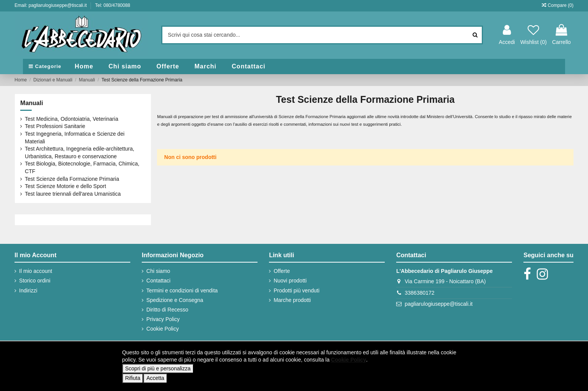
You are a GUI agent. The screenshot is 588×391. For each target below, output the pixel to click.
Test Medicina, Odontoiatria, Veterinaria (71, 119)
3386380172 (420, 293)
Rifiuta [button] (133, 378)
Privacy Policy (163, 319)
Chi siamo (158, 271)
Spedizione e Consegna (175, 300)
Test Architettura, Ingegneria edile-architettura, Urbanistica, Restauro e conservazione (79, 153)
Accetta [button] (155, 378)
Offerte (282, 271)
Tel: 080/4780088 (113, 5)
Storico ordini (35, 281)
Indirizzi (28, 290)
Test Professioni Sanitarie (55, 126)
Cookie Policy (163, 329)
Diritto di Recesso (167, 310)
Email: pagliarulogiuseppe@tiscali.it (51, 5)
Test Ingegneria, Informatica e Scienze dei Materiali (75, 138)
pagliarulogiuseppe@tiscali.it (439, 304)
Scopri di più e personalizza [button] (158, 368)
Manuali (32, 103)
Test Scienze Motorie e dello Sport (65, 186)
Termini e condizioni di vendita (182, 290)
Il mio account (36, 271)
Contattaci (158, 281)
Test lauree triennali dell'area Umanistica (73, 194)
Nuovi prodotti (290, 281)
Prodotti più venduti (296, 290)
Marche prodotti (292, 300)
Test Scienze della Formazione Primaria (72, 179)
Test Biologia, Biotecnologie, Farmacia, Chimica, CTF (82, 167)
